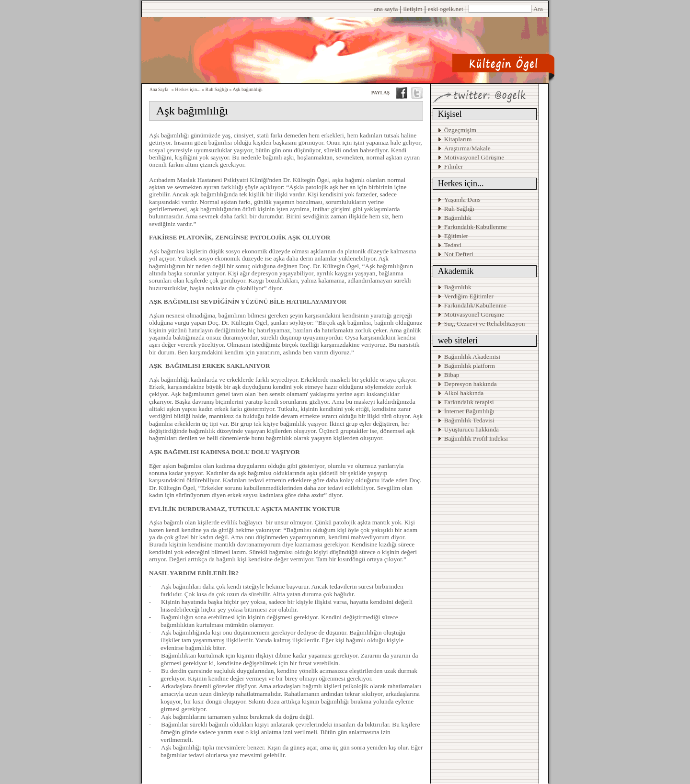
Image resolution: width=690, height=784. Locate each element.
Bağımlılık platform (470, 366)
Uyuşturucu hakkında (471, 429)
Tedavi (453, 245)
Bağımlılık (458, 218)
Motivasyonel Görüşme (474, 157)
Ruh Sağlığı (459, 209)
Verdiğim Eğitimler (469, 296)
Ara (538, 9)
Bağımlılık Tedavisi (469, 420)
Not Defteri (459, 254)
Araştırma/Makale (467, 148)
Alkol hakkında (464, 393)
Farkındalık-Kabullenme (476, 227)
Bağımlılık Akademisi (473, 357)
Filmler (454, 166)
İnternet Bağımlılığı (470, 411)
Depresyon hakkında (471, 384)
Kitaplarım (458, 139)
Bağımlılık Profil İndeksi (476, 438)
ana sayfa (386, 9)
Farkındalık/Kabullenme (475, 305)
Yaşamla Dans (462, 199)
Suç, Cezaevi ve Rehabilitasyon (485, 324)
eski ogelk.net (446, 9)
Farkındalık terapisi (469, 402)
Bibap (452, 375)
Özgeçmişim (460, 130)
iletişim (413, 9)
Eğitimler (456, 236)
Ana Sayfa (159, 90)
